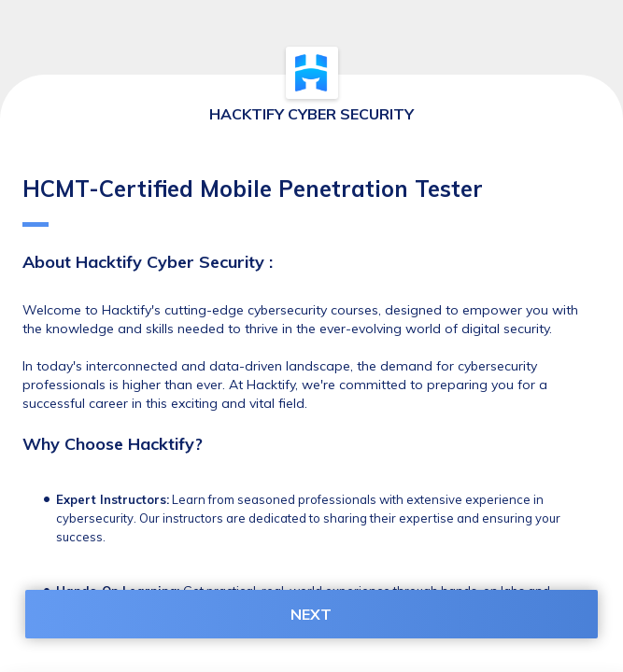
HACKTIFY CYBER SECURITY (311, 114)
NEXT (311, 614)
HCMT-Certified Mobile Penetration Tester (253, 201)
